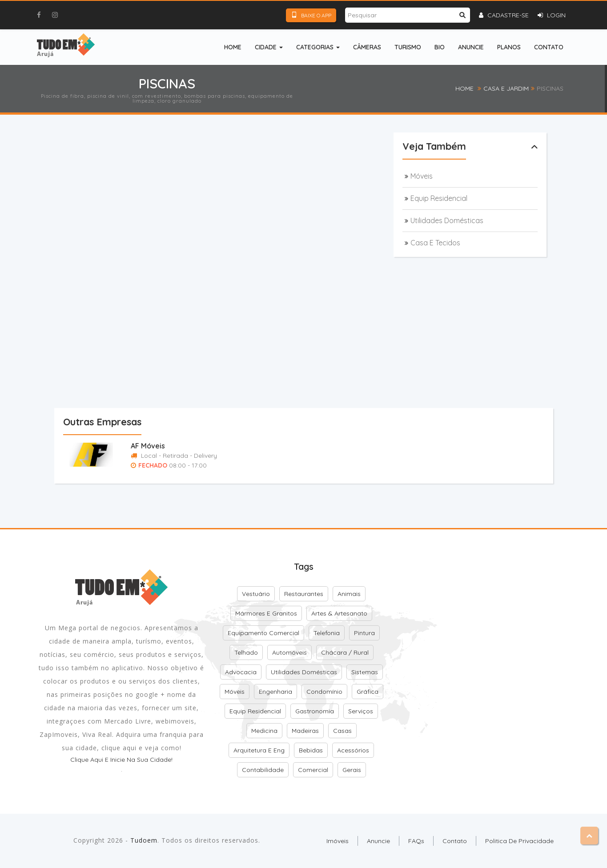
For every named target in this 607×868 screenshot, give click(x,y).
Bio (440, 47)
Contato (549, 47)
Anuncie (471, 47)
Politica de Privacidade (519, 841)
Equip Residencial (439, 198)
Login (552, 15)
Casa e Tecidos (435, 243)
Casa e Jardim (506, 88)
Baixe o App (311, 15)
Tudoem (144, 840)
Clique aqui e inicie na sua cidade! (121, 760)
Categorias (318, 47)
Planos (509, 47)
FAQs (416, 841)
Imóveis (338, 841)
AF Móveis (148, 446)
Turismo (408, 47)
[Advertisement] (237, 166)
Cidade (269, 47)
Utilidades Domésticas (447, 220)
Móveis (422, 176)
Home (233, 47)
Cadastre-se (504, 15)
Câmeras (367, 47)
